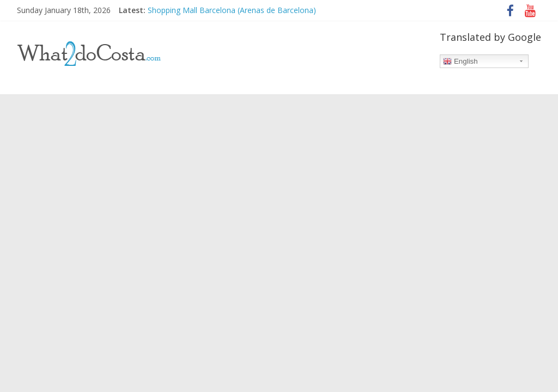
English (460, 62)
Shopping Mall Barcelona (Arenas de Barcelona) (232, 10)
